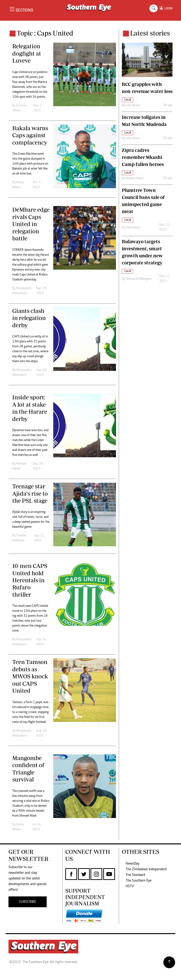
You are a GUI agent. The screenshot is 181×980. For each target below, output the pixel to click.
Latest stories (150, 33)
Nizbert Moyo (135, 178)
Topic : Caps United (45, 33)
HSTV (130, 886)
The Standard (135, 875)
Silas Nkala (133, 105)
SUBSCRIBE (27, 902)
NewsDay (132, 864)
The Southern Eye (139, 881)
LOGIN (168, 8)
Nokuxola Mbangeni (139, 279)
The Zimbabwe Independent (146, 869)
